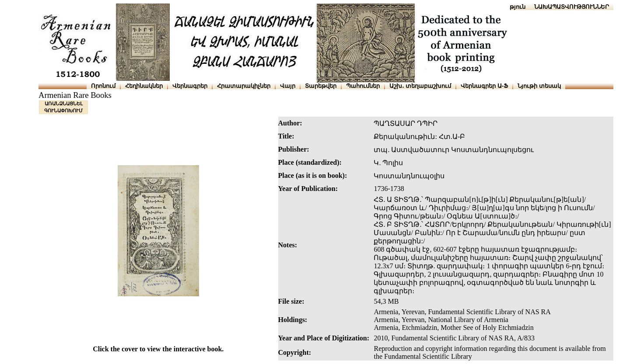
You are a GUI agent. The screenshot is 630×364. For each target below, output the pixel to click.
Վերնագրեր (190, 86)
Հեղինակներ (144, 86)
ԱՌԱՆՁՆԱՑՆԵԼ (64, 104)
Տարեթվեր (321, 86)
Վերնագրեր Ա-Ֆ (484, 86)
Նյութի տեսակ (539, 86)
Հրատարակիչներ (244, 86)
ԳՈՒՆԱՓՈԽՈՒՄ (63, 111)
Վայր (288, 86)
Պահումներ (363, 86)
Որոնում (103, 86)
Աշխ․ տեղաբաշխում (420, 86)
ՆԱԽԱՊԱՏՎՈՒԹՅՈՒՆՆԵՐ (572, 7)
